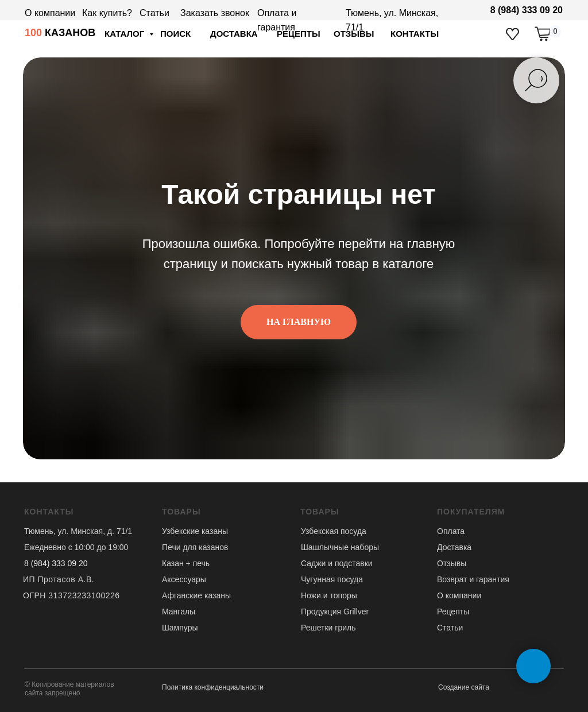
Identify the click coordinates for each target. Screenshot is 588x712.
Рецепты (453, 612)
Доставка (454, 547)
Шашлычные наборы (340, 547)
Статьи (154, 13)
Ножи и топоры (329, 595)
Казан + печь (186, 563)
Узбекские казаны (195, 531)
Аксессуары (184, 579)
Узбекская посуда (334, 531)
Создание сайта (464, 687)
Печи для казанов (195, 547)
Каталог (125, 34)
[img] (512, 34)
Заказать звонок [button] (215, 13)
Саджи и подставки (337, 563)
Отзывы (452, 563)
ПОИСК (175, 34)
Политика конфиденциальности (213, 687)
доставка (234, 34)
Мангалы (179, 612)
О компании (50, 13)
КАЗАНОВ (60, 33)
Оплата (451, 531)
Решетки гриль (328, 628)
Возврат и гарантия (473, 579)
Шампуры (180, 628)
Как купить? (107, 13)
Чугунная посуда (332, 579)
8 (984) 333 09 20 (527, 10)
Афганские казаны (196, 595)
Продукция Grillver (335, 612)
